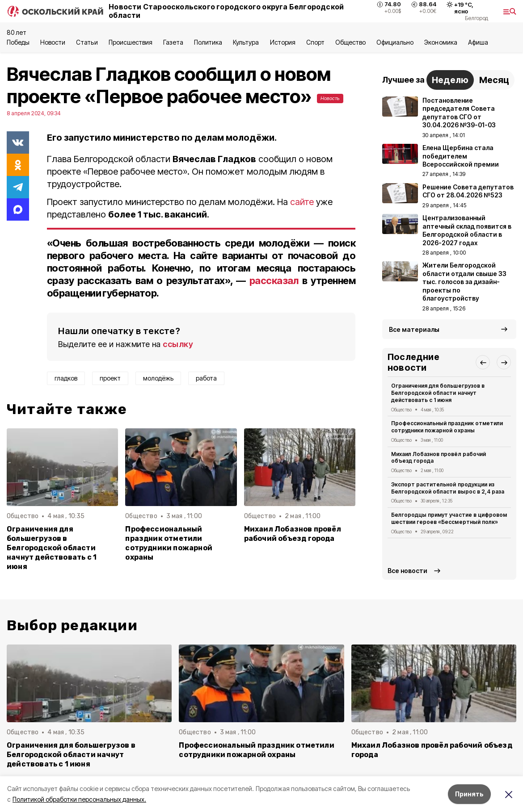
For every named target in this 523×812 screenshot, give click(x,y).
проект (110, 378)
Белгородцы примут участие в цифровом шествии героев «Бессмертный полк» (449, 518)
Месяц (494, 80)
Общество (350, 42)
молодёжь (158, 378)
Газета (173, 42)
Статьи (87, 42)
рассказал (274, 280)
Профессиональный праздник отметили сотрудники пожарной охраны (169, 543)
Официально (395, 42)
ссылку (178, 344)
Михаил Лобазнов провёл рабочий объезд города (293, 534)
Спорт (315, 42)
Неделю (450, 80)
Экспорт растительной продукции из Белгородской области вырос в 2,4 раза (448, 488)
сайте (302, 202)
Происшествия (131, 42)
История (283, 42)
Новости (53, 42)
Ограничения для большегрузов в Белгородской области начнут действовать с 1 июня (52, 548)
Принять (469, 794)
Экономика (441, 42)
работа (206, 378)
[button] (483, 362)
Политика (208, 42)
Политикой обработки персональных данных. (79, 799)
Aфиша (478, 42)
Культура (246, 42)
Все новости (407, 571)
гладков (66, 378)
